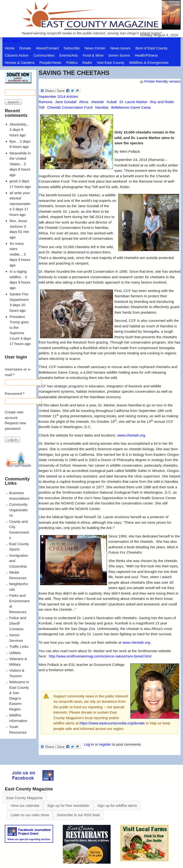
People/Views (50, 63)
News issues (120, 48)
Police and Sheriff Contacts (18, 623)
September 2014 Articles (58, 96)
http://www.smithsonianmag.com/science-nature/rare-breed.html (100, 656)
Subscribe (72, 48)
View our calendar (25, 805)
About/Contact (47, 48)
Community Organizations (18, 510)
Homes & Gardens (20, 63)
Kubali (112, 102)
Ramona (46, 102)
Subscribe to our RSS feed (78, 815)
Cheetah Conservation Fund (70, 107)
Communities (44, 55)
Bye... (14, 141)
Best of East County (151, 48)
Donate (25, 48)
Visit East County (111, 63)
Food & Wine (93, 55)
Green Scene (119, 55)
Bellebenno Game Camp (131, 107)
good (14, 181)
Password (15, 394)
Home (10, 48)
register (105, 744)
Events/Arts (69, 55)
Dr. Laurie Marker (134, 102)
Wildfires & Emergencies (149, 63)
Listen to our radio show (30, 815)
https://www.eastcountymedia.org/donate (112, 723)
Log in (89, 744)
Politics (72, 63)
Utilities (15, 653)
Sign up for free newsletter (68, 805)
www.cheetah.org (131, 435)
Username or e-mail (18, 372)
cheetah (97, 102)
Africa (84, 102)
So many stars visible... (17, 249)
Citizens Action (17, 55)
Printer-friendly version (160, 81)
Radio (87, 63)
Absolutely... (19, 124)
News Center (95, 48)
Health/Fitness (146, 55)
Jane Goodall (66, 102)
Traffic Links (19, 646)
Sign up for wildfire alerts (117, 805)
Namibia (102, 107)
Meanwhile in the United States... (20, 159)
